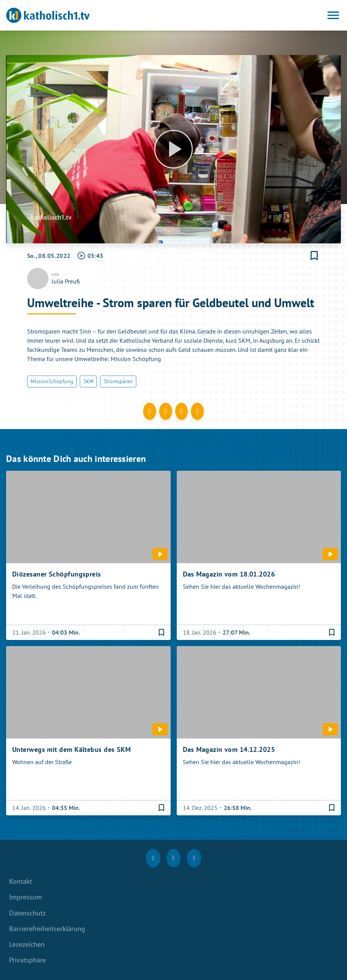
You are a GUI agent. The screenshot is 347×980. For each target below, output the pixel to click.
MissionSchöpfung (52, 381)
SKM (88, 381)
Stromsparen (118, 381)
